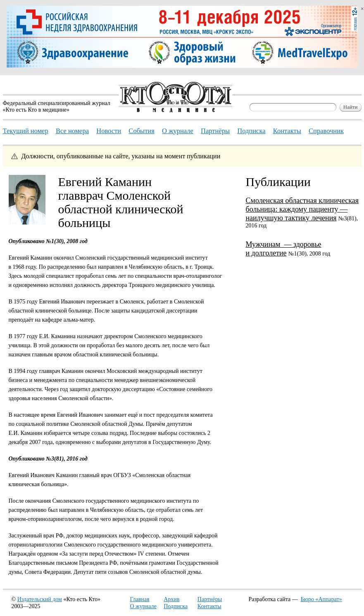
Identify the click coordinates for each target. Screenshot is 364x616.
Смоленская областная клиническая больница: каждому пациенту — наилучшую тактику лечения (302, 209)
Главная (140, 599)
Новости (109, 131)
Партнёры (210, 599)
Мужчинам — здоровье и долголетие (284, 249)
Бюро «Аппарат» (321, 599)
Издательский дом (40, 599)
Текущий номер (26, 131)
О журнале (143, 606)
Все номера (72, 131)
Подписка (176, 606)
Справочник (326, 131)
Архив (171, 599)
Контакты (209, 606)
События (141, 131)
